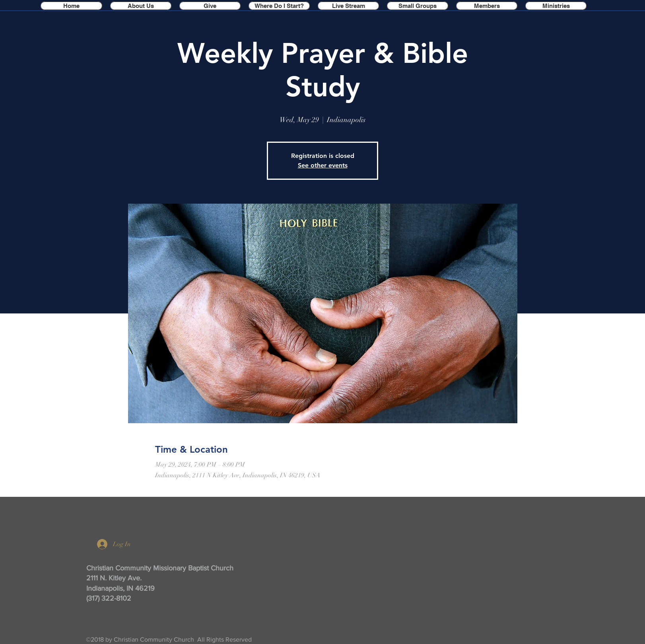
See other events (323, 165)
